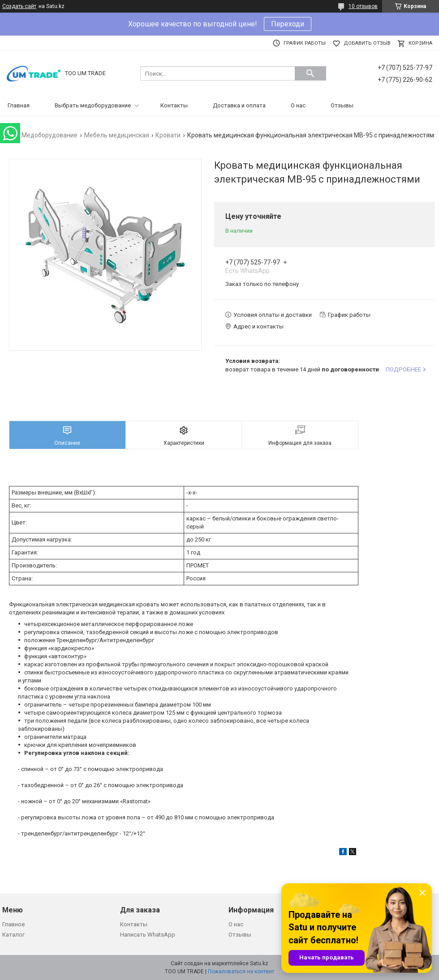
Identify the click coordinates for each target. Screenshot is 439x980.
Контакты (174, 105)
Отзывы (342, 105)
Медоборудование (49, 135)
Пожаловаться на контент (241, 971)
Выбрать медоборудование (93, 105)
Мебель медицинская (117, 135)
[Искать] (310, 73)
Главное (13, 924)
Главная (19, 105)
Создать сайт (19, 6)
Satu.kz (259, 963)
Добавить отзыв (367, 43)
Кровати (168, 135)
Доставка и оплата (239, 105)
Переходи (288, 24)
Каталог (13, 935)
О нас (298, 105)
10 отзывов (363, 6)
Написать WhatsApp (148, 935)
